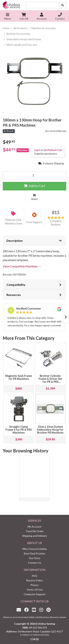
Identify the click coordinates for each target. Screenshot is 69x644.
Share (34, 197)
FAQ (35, 576)
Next (66, 317)
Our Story (35, 558)
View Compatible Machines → (22, 266)
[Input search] (42, 5)
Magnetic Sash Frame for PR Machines (19, 377)
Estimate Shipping (51, 163)
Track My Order (35, 531)
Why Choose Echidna (34, 549)
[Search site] (63, 5)
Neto (47, 635)
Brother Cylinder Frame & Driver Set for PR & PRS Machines (50, 380)
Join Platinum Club (53, 150)
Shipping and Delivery (35, 536)
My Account (35, 527)
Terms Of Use (35, 590)
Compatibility (16, 285)
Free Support (34, 222)
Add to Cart (34, 186)
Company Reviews (56, 221)
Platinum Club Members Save (13, 222)
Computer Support (35, 594)
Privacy (34, 585)
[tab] (34, 240)
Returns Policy (34, 580)
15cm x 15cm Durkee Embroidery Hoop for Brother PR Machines (50, 430)
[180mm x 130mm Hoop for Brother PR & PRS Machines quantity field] (34, 175)
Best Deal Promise (34, 553)
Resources (14, 295)
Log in (37, 150)
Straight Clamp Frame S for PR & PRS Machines (19, 430)
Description (15, 241)
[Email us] (20, 610)
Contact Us (35, 563)
